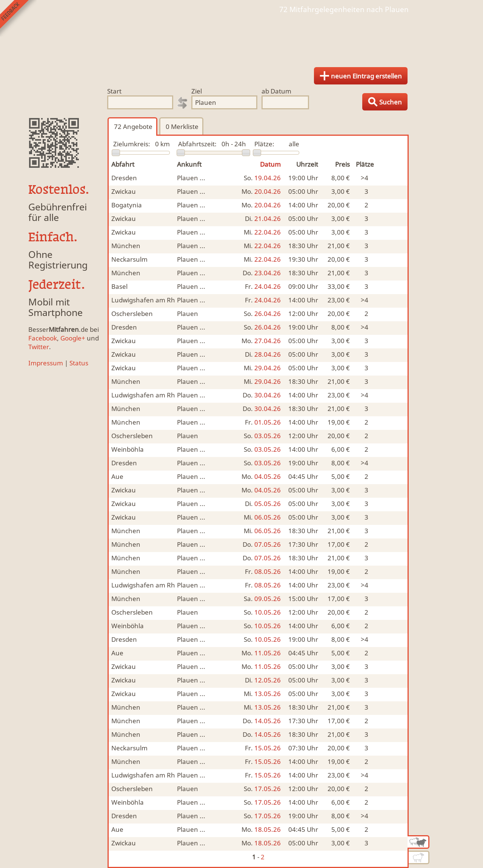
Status (79, 363)
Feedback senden (18, 18)
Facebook (43, 338)
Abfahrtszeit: (197, 144)
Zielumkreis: (132, 144)
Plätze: (264, 144)
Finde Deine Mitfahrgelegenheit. (241, 38)
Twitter (39, 347)
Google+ (73, 338)
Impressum (46, 363)
